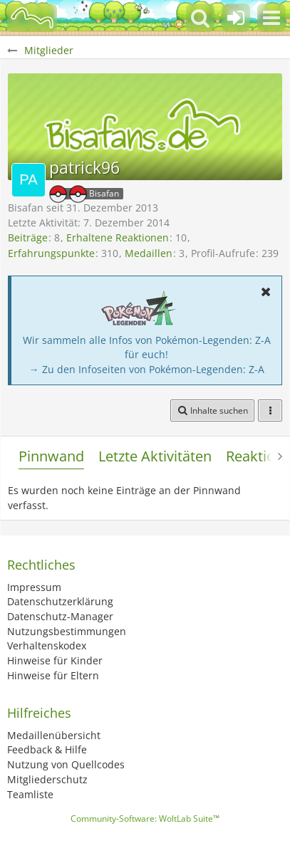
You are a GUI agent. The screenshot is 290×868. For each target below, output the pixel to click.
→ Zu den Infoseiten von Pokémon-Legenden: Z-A (147, 369)
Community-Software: (145, 819)
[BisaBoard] (32, 18)
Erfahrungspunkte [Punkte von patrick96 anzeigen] (51, 253)
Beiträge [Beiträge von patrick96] (28, 237)
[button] (271, 18)
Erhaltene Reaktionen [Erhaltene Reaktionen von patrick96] (118, 237)
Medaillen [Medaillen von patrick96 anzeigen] (149, 253)
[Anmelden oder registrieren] (236, 18)
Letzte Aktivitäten (155, 456)
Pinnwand (51, 456)
